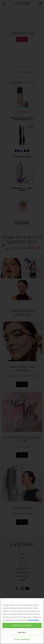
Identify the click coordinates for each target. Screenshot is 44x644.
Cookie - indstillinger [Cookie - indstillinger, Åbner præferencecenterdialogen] (22, 640)
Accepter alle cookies (22, 625)
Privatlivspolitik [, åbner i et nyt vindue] (33, 620)
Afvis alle (22, 633)
